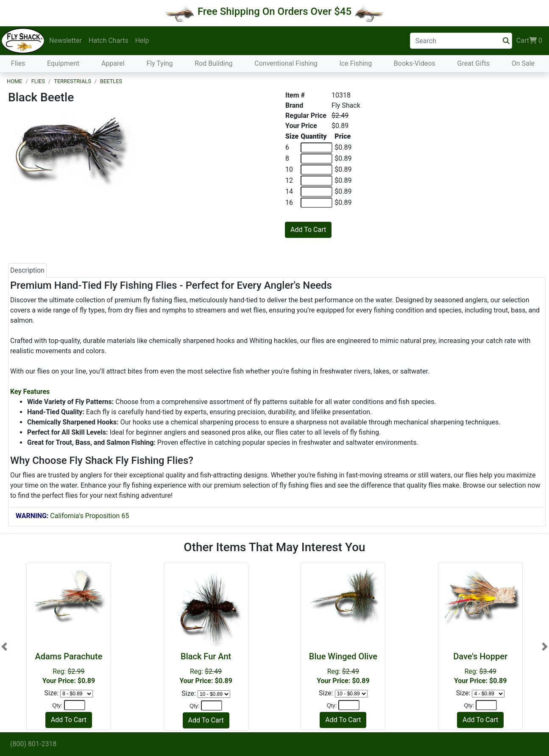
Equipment (63, 63)
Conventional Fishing (286, 63)
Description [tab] (27, 270)
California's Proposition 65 (72, 516)
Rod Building (213, 63)
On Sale (523, 63)
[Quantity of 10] (316, 170)
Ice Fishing (355, 63)
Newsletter (65, 40)
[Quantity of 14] (316, 192)
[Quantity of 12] (316, 181)
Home (14, 81)
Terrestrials (72, 81)
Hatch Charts (109, 40)
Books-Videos (415, 63)
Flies (18, 63)
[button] (4, 646)
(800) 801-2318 (33, 744)
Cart (529, 41)
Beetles (111, 81)
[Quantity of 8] (316, 159)
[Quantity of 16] (316, 203)
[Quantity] (75, 705)
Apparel (113, 63)
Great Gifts (474, 63)
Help (142, 40)
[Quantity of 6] (316, 148)
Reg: (69, 668)
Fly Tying (159, 63)
